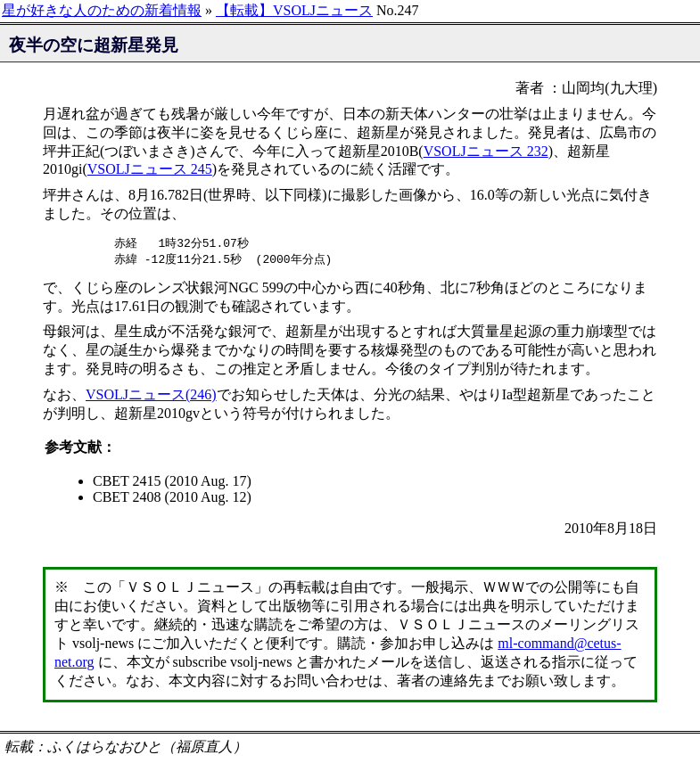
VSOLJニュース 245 (150, 169)
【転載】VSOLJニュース (294, 10)
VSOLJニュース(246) (151, 396)
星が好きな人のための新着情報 (102, 10)
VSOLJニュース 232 (486, 151)
